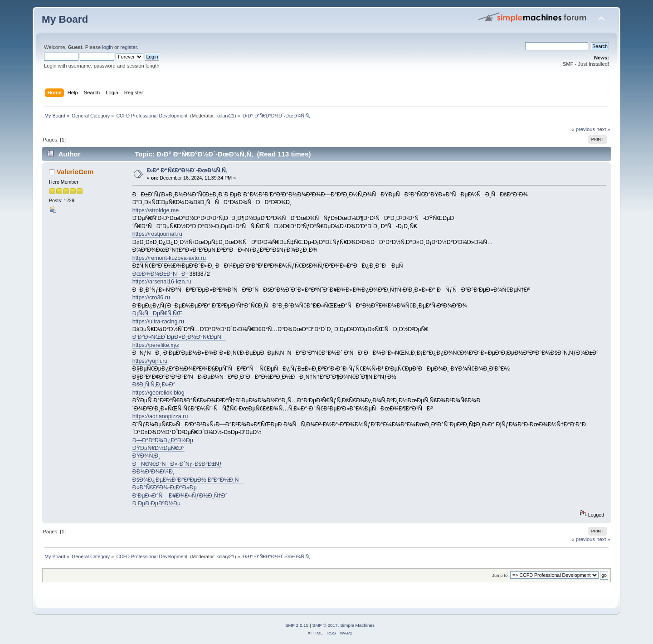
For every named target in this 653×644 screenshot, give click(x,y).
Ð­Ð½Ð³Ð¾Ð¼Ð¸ (154, 472)
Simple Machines (357, 625)
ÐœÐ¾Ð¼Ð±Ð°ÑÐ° (160, 274)
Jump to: (500, 575)
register (129, 47)
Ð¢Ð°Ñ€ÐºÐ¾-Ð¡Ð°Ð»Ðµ (165, 488)
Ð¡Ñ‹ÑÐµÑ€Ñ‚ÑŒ (158, 313)
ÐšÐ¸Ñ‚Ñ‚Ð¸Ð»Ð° (154, 385)
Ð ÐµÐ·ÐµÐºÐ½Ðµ (156, 503)
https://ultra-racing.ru (158, 322)
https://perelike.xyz (156, 345)
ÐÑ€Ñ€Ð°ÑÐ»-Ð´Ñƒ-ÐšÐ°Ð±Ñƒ (177, 464)
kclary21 (225, 116)
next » (603, 129)
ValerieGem (75, 172)
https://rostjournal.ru (157, 234)
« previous (583, 129)
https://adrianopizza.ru (160, 416)
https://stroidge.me (156, 210)
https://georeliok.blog (158, 393)
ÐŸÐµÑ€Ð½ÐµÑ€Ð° (158, 448)
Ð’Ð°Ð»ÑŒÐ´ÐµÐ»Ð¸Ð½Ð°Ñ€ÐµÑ (179, 337)
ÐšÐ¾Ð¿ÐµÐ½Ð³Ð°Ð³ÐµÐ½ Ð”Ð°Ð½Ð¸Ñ (188, 480)
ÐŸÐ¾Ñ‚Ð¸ (146, 456)
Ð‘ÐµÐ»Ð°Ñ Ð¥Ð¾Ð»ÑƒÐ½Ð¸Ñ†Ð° (180, 496)
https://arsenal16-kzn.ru (162, 282)
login (107, 47)
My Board (65, 19)
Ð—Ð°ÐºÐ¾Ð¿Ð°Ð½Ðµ (163, 440)
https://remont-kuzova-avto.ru (169, 258)
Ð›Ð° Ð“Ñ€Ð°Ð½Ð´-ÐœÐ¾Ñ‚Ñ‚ (187, 171)
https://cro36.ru (151, 298)
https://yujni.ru (150, 361)
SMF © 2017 (325, 625)
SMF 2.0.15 (297, 625)
